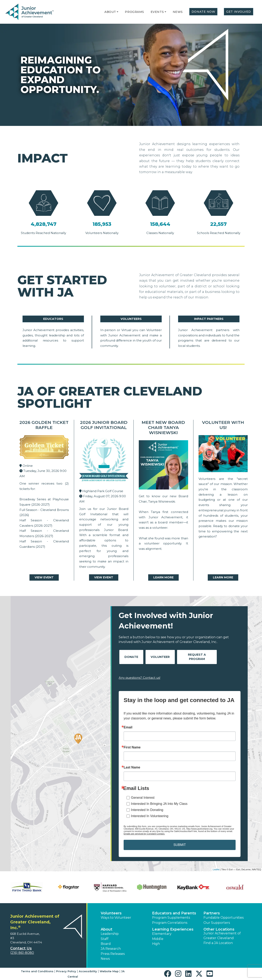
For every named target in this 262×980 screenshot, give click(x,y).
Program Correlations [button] (170, 923)
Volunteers (131, 319)
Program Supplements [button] (171, 918)
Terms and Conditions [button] (37, 971)
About (110, 12)
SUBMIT (180, 845)
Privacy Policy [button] (66, 971)
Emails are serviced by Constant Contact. (144, 834)
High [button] (156, 944)
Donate (131, 657)
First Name (132, 747)
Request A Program (197, 657)
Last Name (132, 767)
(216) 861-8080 (22, 953)
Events (157, 12)
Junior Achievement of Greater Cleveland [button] (222, 936)
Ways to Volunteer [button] (116, 918)
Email (128, 727)
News (178, 12)
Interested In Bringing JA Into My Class (159, 804)
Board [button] (106, 944)
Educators (53, 319)
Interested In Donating (147, 810)
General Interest (143, 798)
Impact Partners (209, 319)
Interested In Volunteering (150, 816)
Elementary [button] (162, 934)
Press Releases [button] (113, 954)
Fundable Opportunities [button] (224, 918)
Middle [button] (158, 939)
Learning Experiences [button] (173, 929)
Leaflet (216, 869)
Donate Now (203, 12)
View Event (44, 577)
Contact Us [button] (21, 948)
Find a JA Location (218, 943)
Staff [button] (105, 939)
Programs (134, 12)
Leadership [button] (110, 934)
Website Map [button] (109, 971)
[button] (117, 12)
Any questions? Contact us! (139, 678)
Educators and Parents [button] (174, 913)
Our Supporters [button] (217, 923)
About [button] (107, 929)
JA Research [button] (111, 949)
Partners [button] (212, 913)
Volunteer (160, 657)
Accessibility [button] (88, 971)
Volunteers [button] (111, 913)
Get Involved (239, 12)
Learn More (163, 577)
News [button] (105, 959)
